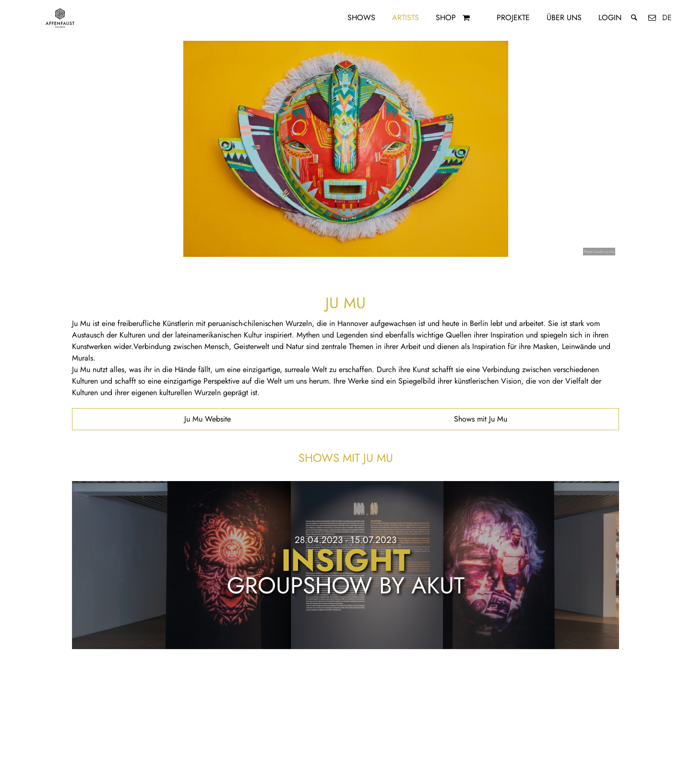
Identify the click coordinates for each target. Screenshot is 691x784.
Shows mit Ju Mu (481, 419)
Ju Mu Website (208, 419)
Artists (405, 18)
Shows (361, 18)
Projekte (513, 18)
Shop (446, 18)
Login (610, 18)
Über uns (564, 18)
